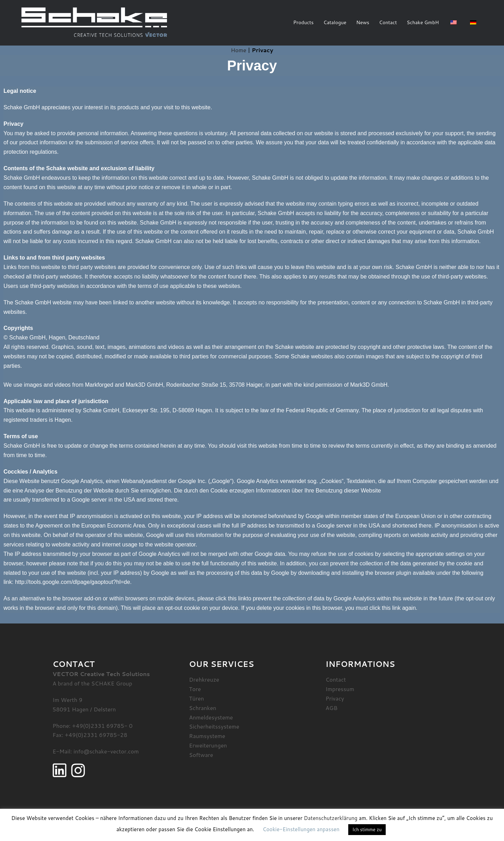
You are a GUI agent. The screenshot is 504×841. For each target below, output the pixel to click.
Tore (195, 689)
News (363, 22)
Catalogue (335, 22)
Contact (388, 22)
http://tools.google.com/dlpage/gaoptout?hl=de (73, 582)
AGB (331, 708)
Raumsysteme (207, 736)
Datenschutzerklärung (331, 818)
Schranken (203, 708)
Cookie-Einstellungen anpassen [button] (301, 829)
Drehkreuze (204, 679)
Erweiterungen (208, 745)
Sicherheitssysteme (214, 726)
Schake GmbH (423, 22)
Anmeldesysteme (211, 717)
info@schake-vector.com (106, 751)
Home (239, 50)
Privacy (335, 698)
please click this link (222, 598)
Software (201, 755)
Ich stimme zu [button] (367, 829)
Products (303, 22)
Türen (197, 698)
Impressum (340, 689)
